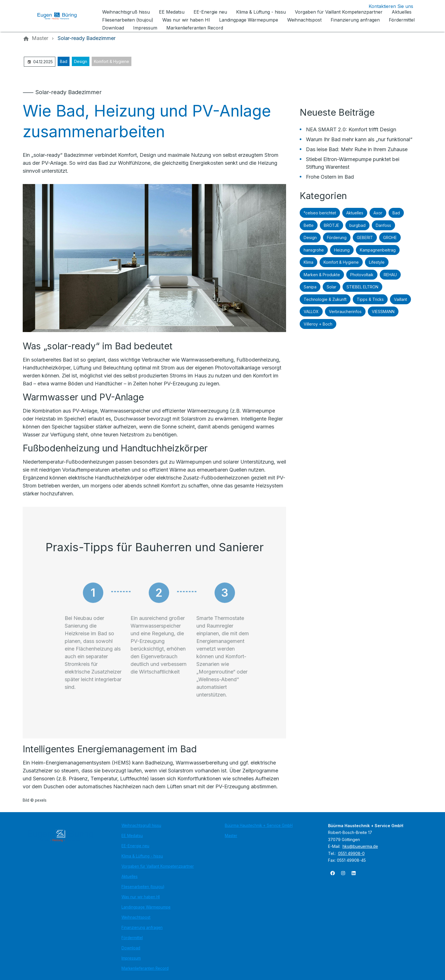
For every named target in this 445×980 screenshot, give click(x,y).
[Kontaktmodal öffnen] (386, 6)
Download (131, 948)
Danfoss (383, 225)
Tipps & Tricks (370, 299)
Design (81, 61)
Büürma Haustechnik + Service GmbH (259, 825)
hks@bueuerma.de (360, 846)
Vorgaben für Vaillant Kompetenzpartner (158, 866)
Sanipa (310, 287)
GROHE (390, 237)
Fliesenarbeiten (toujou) (143, 887)
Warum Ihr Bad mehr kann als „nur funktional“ (359, 139)
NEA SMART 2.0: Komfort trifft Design (351, 129)
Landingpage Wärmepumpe (146, 907)
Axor (378, 213)
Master (231, 836)
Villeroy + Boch (318, 324)
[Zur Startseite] (61, 16)
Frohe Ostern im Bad (330, 177)
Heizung (342, 250)
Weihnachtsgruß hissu (141, 825)
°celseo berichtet (320, 213)
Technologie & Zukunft (325, 299)
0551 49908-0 (351, 853)
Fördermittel (132, 938)
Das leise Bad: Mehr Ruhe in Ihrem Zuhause (357, 149)
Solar (331, 287)
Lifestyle (377, 262)
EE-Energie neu (135, 846)
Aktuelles (355, 213)
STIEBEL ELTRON (362, 287)
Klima (308, 262)
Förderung (337, 237)
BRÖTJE (331, 225)
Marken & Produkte (322, 275)
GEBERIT (365, 237)
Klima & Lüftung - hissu (142, 856)
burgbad (357, 225)
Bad (64, 61)
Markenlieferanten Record (145, 968)
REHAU (390, 275)
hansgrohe (314, 250)
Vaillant (400, 299)
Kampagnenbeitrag (378, 250)
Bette (309, 225)
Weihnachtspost (136, 917)
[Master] (40, 38)
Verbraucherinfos (345, 311)
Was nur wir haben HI (141, 897)
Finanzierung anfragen (142, 928)
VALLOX (311, 311)
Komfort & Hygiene (112, 61)
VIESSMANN (383, 311)
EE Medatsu (132, 836)
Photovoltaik (362, 275)
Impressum (131, 958)
